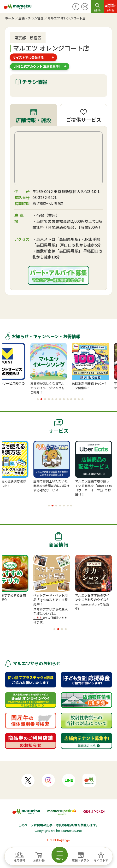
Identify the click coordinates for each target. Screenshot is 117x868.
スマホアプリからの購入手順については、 (64, 611)
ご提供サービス (84, 120)
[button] (38, 399)
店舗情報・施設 (33, 120)
